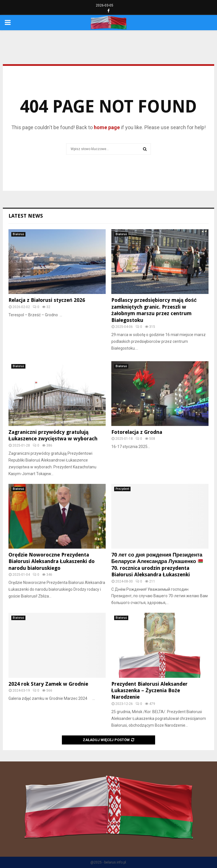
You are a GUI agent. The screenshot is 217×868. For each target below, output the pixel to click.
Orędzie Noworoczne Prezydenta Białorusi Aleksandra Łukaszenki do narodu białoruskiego (52, 561)
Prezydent (122, 489)
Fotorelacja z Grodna (137, 432)
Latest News (26, 216)
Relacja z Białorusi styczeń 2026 (47, 300)
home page (107, 127)
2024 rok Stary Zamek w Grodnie (48, 684)
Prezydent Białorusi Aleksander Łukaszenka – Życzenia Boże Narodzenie (149, 690)
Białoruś (18, 234)
